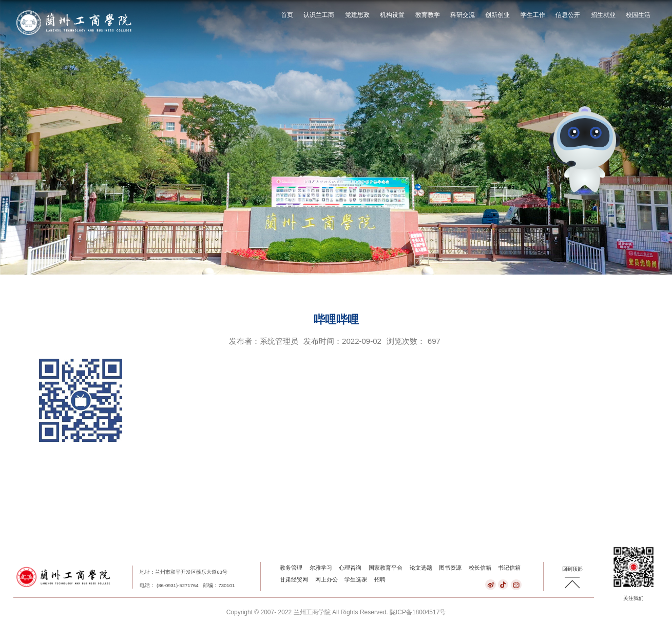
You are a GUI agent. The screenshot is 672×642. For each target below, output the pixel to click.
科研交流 (463, 15)
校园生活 (638, 15)
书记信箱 (509, 568)
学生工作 (533, 15)
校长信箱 (480, 568)
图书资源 (450, 568)
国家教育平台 (386, 568)
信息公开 (568, 15)
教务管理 (291, 568)
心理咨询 (350, 568)
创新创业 (497, 15)
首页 (287, 15)
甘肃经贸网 (294, 579)
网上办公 (327, 579)
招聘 (380, 579)
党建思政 (357, 15)
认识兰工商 (319, 15)
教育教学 (428, 15)
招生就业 (603, 15)
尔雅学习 (321, 568)
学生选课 (356, 579)
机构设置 (392, 15)
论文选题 (421, 568)
